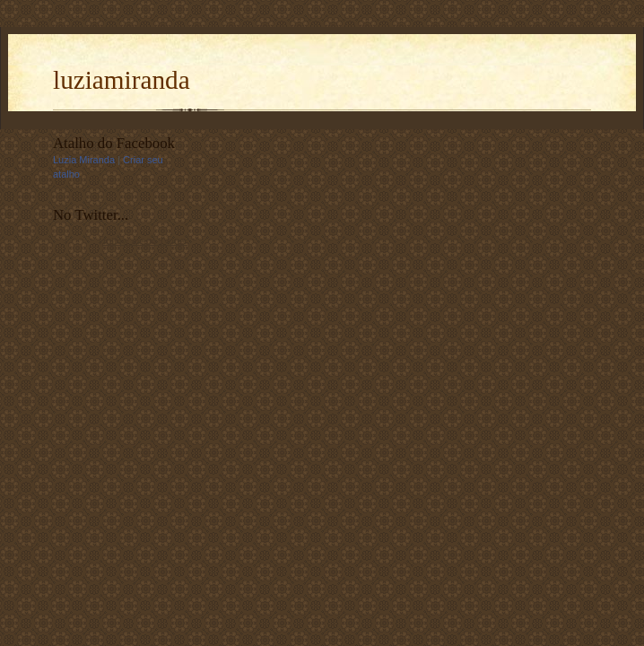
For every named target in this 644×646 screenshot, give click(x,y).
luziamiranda (122, 80)
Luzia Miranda (84, 160)
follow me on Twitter (145, 240)
